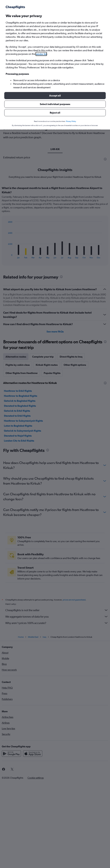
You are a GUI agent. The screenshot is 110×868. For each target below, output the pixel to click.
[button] (55, 96)
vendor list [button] (41, 54)
